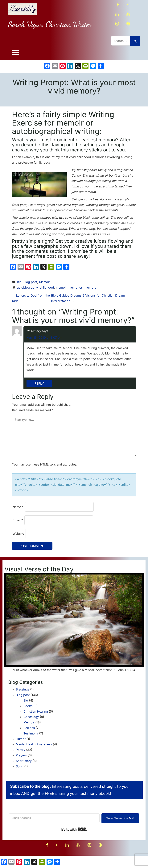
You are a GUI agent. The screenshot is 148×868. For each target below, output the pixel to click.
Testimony (31, 733)
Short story (24, 760)
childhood (47, 287)
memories (76, 287)
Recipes (29, 727)
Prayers (21, 754)
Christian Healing (36, 711)
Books (28, 705)
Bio (19, 281)
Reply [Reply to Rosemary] (39, 383)
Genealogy (31, 716)
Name (18, 506)
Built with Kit (74, 829)
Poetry (21, 749)
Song (20, 766)
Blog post (30, 281)
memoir (61, 287)
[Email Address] (54, 817)
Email (18, 519)
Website (18, 533)
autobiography (27, 287)
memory (90, 287)
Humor (21, 738)
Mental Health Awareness (34, 744)
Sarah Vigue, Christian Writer (50, 24)
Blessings (23, 689)
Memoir (45, 281)
